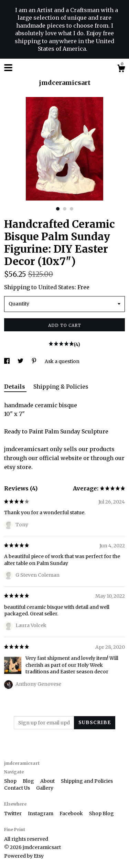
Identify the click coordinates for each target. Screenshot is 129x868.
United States (56, 287)
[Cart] (121, 69)
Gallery (45, 788)
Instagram (41, 813)
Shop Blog (101, 813)
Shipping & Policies (61, 387)
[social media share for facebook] (7, 361)
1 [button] (58, 209)
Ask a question (62, 361)
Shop (11, 781)
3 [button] (72, 209)
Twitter (13, 813)
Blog (29, 781)
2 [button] (65, 209)
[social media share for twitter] (21, 361)
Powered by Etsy (24, 856)
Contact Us (18, 788)
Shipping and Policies (87, 781)
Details (15, 387)
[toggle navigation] (8, 68)
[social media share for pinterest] (35, 361)
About (48, 781)
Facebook (72, 813)
